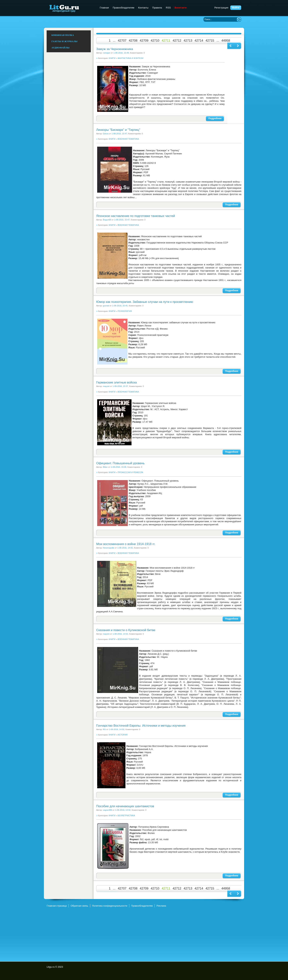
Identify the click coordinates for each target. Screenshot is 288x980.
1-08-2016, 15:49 (121, 53)
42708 (133, 41)
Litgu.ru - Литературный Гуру (71, 8)
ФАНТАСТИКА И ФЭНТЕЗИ (130, 58)
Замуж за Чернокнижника (115, 49)
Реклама (161, 906)
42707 (122, 41)
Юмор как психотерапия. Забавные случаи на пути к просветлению (145, 302)
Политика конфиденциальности (110, 906)
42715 (210, 41)
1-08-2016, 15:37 (120, 386)
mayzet (106, 386)
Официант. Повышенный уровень (120, 463)
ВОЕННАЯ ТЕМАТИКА (128, 139)
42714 (199, 41)
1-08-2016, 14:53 (120, 634)
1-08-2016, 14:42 (123, 810)
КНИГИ (112, 58)
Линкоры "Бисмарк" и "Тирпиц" (118, 130)
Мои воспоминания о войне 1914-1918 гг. (126, 544)
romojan (107, 53)
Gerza (106, 134)
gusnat (106, 306)
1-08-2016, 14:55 (125, 548)
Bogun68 (107, 220)
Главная (104, 8)
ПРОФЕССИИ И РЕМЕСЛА (130, 472)
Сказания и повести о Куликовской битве (126, 630)
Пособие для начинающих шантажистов (125, 806)
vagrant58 (107, 810)
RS (104, 729)
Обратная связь (79, 906)
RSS (168, 8)
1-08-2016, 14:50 (117, 729)
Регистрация (221, 8)
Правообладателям (123, 8)
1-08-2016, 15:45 (120, 306)
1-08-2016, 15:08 (118, 467)
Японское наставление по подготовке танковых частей (136, 216)
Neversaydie (108, 548)
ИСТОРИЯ (123, 735)
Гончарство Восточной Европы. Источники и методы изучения (141, 726)
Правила (157, 8)
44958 (226, 41)
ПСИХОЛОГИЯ (125, 311)
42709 (144, 41)
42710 (155, 41)
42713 (188, 41)
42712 (177, 41)
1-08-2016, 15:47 (119, 134)
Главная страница (57, 906)
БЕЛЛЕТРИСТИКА (126, 816)
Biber (105, 467)
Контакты (143, 8)
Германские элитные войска (117, 382)
